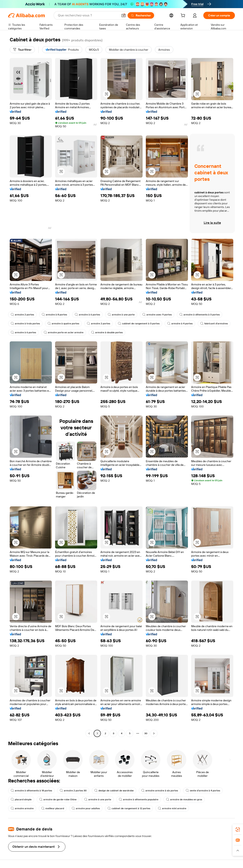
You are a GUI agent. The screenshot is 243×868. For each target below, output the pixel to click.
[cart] (184, 16)
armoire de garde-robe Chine (58, 799)
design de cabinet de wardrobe (114, 791)
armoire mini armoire (172, 808)
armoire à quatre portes (63, 324)
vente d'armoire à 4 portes (203, 791)
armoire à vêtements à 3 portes (200, 315)
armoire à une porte (121, 315)
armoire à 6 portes (87, 315)
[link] (238, 829)
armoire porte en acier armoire (64, 332)
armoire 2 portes (22, 315)
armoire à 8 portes (54, 315)
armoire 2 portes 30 (73, 791)
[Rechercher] (141, 15)
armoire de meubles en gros (184, 799)
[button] (124, 15)
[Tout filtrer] (22, 50)
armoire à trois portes (25, 324)
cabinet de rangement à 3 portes (139, 324)
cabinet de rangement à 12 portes (129, 808)
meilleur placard (53, 808)
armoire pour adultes (86, 808)
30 (146, 733)
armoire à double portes (107, 332)
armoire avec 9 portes (157, 315)
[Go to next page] (154, 733)
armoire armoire (22, 808)
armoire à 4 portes (180, 324)
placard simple (21, 799)
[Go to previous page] (89, 733)
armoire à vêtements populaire (139, 799)
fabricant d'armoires (214, 324)
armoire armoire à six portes (160, 791)
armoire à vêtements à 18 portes (31, 791)
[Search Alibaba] (88, 15)
